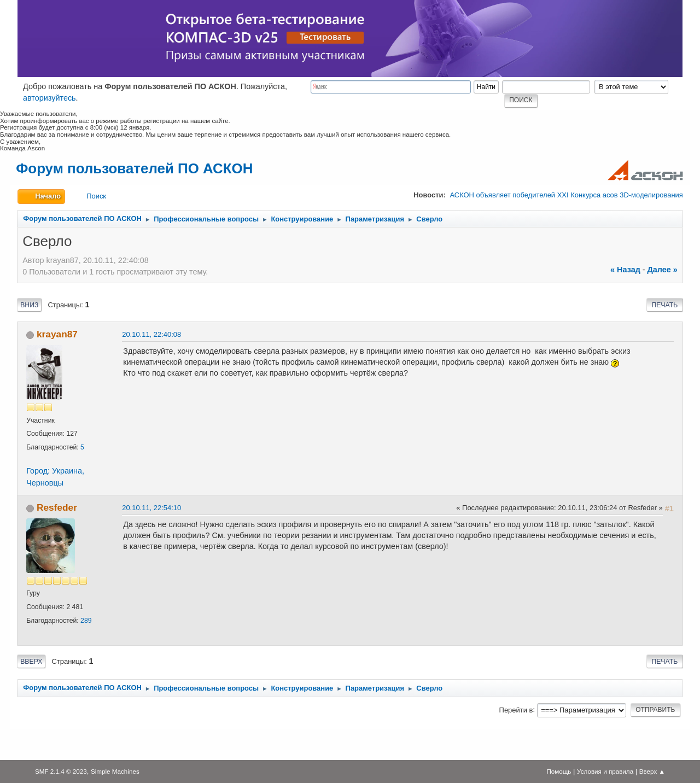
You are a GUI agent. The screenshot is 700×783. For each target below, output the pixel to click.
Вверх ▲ (652, 771)
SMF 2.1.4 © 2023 (61, 771)
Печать (664, 305)
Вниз (29, 305)
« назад (625, 270)
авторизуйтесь (49, 98)
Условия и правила (605, 771)
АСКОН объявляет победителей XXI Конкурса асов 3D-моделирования (566, 195)
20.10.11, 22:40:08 (151, 334)
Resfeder (57, 507)
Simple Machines (115, 771)
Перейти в (516, 709)
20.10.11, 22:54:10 (151, 508)
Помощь (559, 771)
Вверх (31, 662)
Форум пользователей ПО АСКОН (134, 168)
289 (86, 621)
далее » (663, 270)
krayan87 (57, 334)
